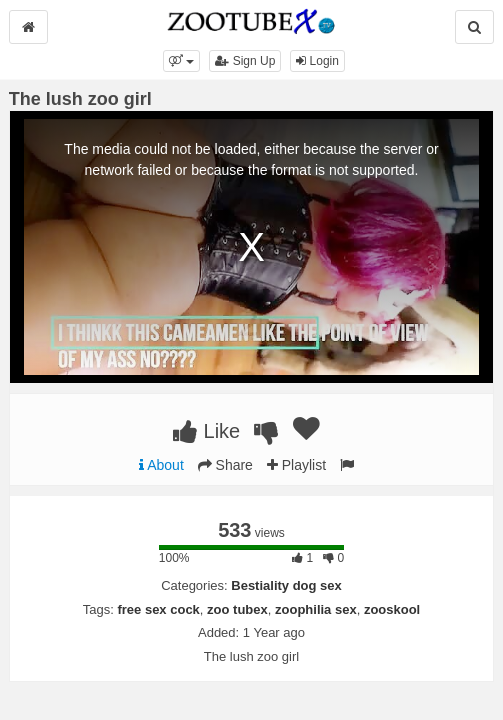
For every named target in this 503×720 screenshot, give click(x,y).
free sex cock (158, 609)
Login (317, 61)
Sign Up (245, 61)
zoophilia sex (316, 609)
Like (206, 431)
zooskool (392, 609)
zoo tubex (237, 609)
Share (225, 465)
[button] (181, 61)
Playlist (296, 465)
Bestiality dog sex (286, 585)
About (161, 465)
